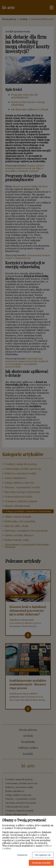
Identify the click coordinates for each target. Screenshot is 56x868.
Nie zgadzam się (43, 855)
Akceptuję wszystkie (41, 863)
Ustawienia (22, 855)
